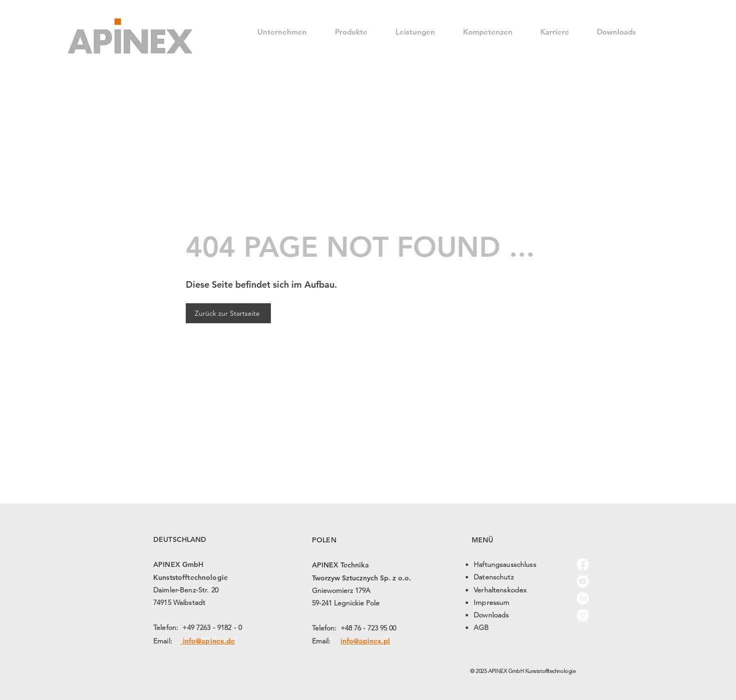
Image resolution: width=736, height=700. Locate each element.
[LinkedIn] (583, 598)
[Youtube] (583, 581)
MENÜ (483, 540)
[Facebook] (583, 564)
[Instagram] (583, 615)
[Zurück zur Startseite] (228, 313)
